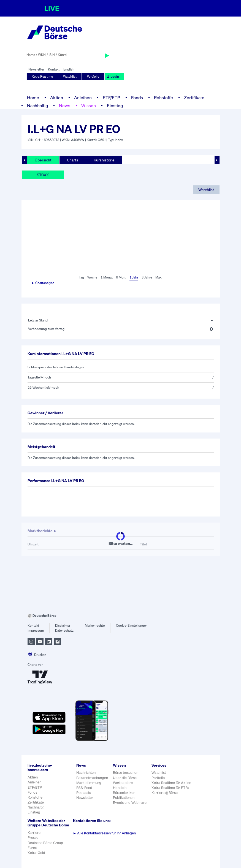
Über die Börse (125, 778)
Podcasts (84, 793)
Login (113, 76)
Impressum (36, 630)
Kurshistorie (104, 160)
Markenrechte (95, 625)
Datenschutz (64, 630)
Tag (81, 277)
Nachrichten (86, 773)
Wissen (89, 106)
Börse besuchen (126, 773)
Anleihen (83, 98)
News (65, 106)
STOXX (43, 175)
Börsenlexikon (124, 793)
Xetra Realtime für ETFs (170, 788)
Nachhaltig (37, 106)
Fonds (137, 98)
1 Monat (107, 277)
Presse (33, 838)
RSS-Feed (84, 788)
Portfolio (93, 76)
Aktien (57, 98)
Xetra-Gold (36, 853)
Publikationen (124, 798)
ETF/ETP (111, 98)
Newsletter (36, 69)
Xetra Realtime (42, 76)
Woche (92, 277)
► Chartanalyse (43, 283)
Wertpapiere (123, 783)
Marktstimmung (89, 783)
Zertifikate (194, 98)
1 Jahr (134, 277)
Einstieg (115, 106)
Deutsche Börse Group (45, 843)
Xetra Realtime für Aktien (171, 783)
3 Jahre (147, 277)
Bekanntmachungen (92, 778)
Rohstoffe (163, 98)
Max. (159, 277)
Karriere (34, 833)
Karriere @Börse (165, 793)
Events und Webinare (130, 803)
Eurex (32, 848)
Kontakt (54, 69)
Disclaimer (63, 625)
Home (33, 98)
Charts (73, 160)
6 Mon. (121, 277)
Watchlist (70, 76)
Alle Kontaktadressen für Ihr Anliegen (105, 833)
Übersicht (43, 160)
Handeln (120, 788)
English (69, 69)
